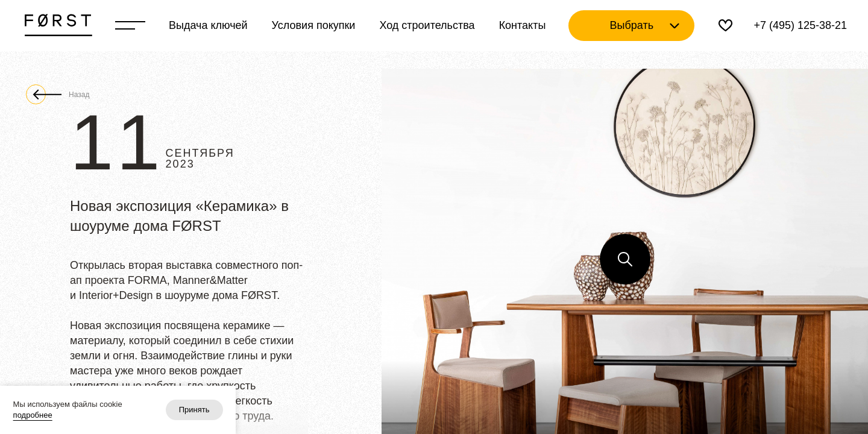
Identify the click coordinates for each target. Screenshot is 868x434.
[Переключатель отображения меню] (130, 25)
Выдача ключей (208, 25)
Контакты (523, 25)
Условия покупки (314, 25)
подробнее (33, 415)
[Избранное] (725, 26)
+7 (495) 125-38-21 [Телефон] (800, 25)
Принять (194, 410)
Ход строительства (427, 25)
